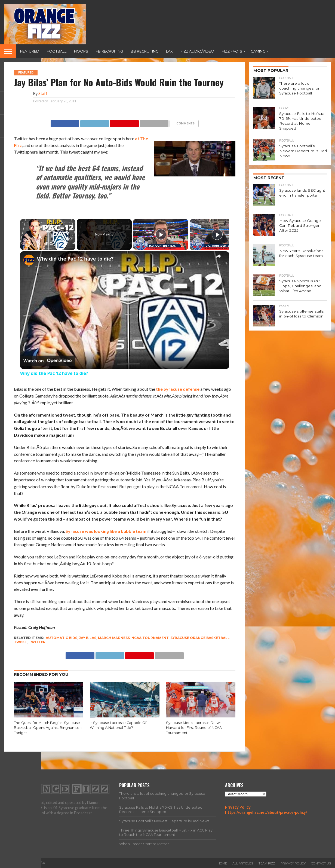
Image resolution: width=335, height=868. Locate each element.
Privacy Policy (238, 807)
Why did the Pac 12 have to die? (75, 259)
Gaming (258, 51)
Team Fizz (267, 863)
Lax (169, 51)
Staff (43, 94)
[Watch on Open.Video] (47, 361)
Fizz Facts (232, 51)
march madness (114, 638)
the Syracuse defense (178, 389)
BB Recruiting (145, 51)
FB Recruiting (109, 51)
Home (222, 863)
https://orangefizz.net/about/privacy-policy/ (266, 812)
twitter (37, 642)
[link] (29, 260)
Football (57, 51)
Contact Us (321, 863)
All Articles (243, 863)
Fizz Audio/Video (197, 51)
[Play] (161, 234)
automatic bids (62, 638)
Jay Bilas (88, 638)
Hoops (81, 51)
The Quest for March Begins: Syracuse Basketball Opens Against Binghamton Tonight (48, 728)
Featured (30, 51)
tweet (20, 642)
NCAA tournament (150, 638)
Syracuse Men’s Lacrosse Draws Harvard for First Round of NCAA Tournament (194, 728)
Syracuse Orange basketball (200, 638)
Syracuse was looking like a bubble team (106, 531)
